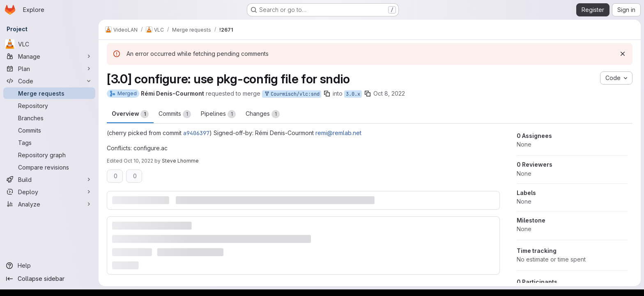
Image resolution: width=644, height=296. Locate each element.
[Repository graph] (49, 155)
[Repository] (49, 106)
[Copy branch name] (327, 94)
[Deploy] (49, 192)
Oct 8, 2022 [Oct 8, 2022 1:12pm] (389, 93)
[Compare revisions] (49, 167)
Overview (130, 114)
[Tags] (49, 142)
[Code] (49, 81)
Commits (175, 114)
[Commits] (49, 130)
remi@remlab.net (338, 133)
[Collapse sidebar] (49, 279)
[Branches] (49, 118)
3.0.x (353, 94)
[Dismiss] (623, 54)
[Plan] (49, 69)
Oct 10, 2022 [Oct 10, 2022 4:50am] (138, 161)
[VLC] (49, 44)
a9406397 (196, 133)
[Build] (49, 179)
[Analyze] (49, 204)
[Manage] (49, 56)
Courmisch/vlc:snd (292, 94)
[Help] (49, 266)
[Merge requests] (49, 93)
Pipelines (218, 114)
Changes (263, 114)
